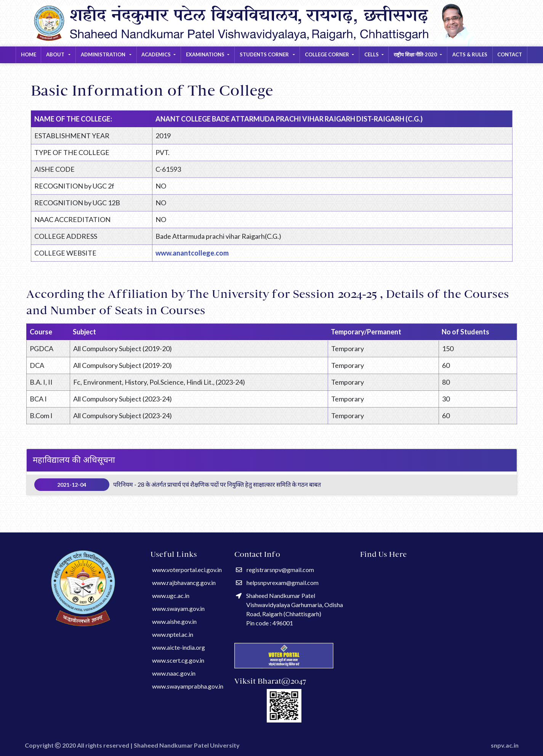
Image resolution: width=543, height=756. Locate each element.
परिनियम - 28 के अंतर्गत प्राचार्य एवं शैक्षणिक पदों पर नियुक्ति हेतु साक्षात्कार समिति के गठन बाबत (178, 485)
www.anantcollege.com (192, 253)
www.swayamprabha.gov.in (188, 686)
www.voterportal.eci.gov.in (187, 570)
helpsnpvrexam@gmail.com (277, 583)
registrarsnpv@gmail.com (275, 570)
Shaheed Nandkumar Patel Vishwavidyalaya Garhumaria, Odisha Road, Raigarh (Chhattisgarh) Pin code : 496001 (289, 609)
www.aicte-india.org (179, 647)
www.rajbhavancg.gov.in (184, 583)
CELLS (372, 54)
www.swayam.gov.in (178, 608)
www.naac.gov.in (174, 673)
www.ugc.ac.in (171, 595)
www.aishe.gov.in (174, 621)
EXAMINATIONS (205, 54)
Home (29, 54)
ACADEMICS (156, 54)
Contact (510, 54)
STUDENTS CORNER (265, 54)
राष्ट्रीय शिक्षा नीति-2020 (415, 54)
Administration (104, 54)
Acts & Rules (470, 54)
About (56, 54)
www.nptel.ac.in (173, 634)
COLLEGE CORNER (327, 54)
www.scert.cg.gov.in (178, 660)
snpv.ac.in (505, 745)
